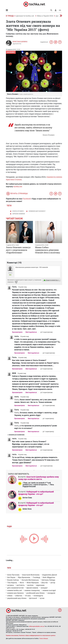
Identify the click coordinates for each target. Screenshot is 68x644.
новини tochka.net (15, 590)
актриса (11, 585)
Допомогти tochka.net (25, 16)
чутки (42, 598)
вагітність (21, 585)
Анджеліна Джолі (50, 575)
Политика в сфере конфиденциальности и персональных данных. (37, 635)
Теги (9, 568)
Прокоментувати (17, 332)
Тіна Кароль (12, 583)
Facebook (27, 199)
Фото (22, 583)
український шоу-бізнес (17, 598)
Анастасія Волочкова (31, 575)
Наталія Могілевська (30, 580)
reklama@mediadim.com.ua (37, 626)
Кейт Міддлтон (49, 577)
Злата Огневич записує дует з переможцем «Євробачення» (18, 250)
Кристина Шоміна (20, 42)
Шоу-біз (45, 583)
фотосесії (33, 598)
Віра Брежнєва (24, 577)
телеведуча (38, 596)
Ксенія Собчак (13, 580)
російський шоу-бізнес (36, 593)
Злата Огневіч (18, 211)
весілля (30, 585)
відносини (40, 585)
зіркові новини (19, 214)
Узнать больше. (44, 639)
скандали (51, 593)
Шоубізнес (11, 52)
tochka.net (18, 187)
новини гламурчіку (32, 590)
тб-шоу (28, 596)
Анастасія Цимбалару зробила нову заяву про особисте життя (39, 478)
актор (53, 583)
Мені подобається (31, 332)
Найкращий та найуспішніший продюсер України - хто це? (36, 493)
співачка (19, 596)
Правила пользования (12, 635)
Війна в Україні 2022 (45, 16)
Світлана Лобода (48, 580)
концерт (44, 588)
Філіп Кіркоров (33, 583)
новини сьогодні (49, 590)
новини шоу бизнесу (15, 593)
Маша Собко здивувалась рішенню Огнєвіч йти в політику (48, 250)
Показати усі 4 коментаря (17, 435)
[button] (56, 10)
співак (10, 596)
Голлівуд (36, 577)
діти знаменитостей (15, 588)
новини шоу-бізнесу (37, 211)
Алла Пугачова (13, 575)
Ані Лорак (11, 577)
